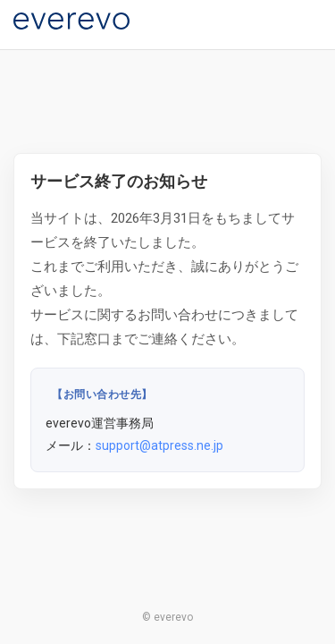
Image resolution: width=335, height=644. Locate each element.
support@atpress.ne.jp (159, 445)
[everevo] (71, 21)
